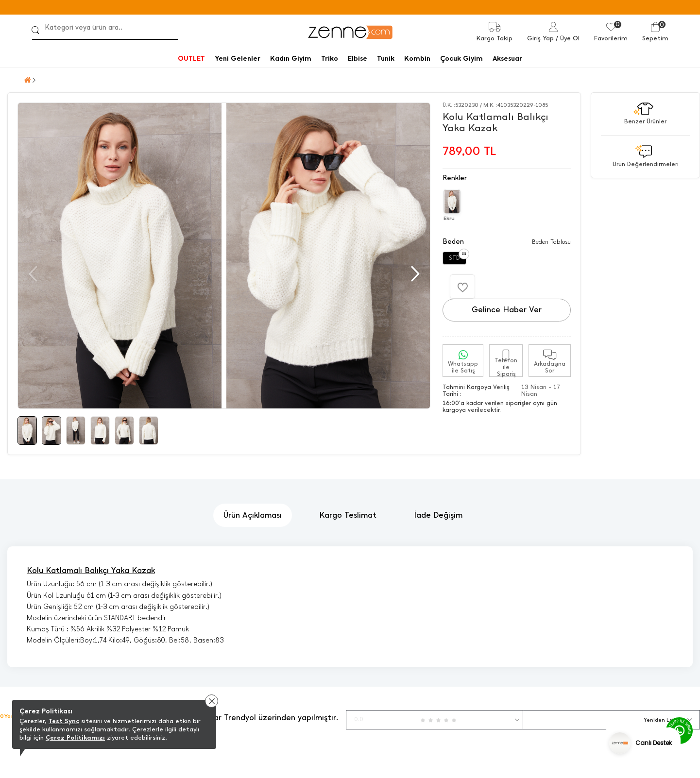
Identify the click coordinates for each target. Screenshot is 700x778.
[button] (414, 274)
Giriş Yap (540, 38)
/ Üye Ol (568, 38)
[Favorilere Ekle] (462, 287)
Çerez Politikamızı (75, 737)
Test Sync (64, 721)
